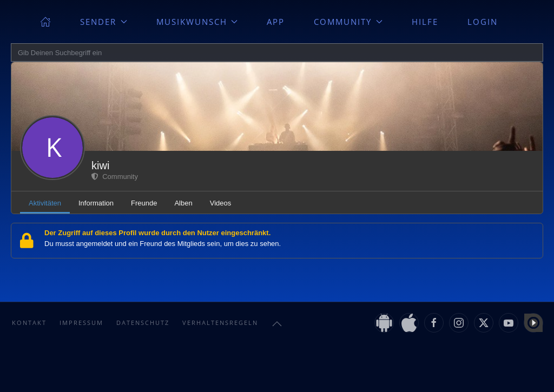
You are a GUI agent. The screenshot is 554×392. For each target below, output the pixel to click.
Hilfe (425, 22)
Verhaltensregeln (220, 323)
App (276, 22)
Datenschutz (143, 323)
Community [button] (348, 22)
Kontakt (29, 323)
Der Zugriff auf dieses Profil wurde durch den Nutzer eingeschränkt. (157, 233)
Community (115, 177)
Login (483, 22)
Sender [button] (104, 22)
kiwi (100, 165)
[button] (277, 324)
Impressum (81, 323)
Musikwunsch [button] (197, 22)
